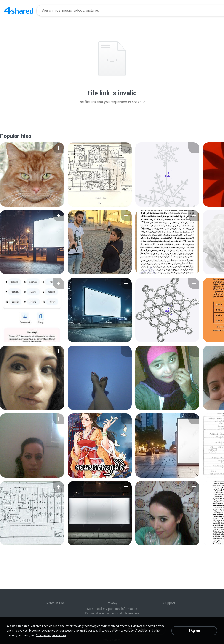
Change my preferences (51, 635)
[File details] (32, 174)
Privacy (112, 603)
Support (169, 603)
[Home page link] (19, 11)
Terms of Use (55, 603)
